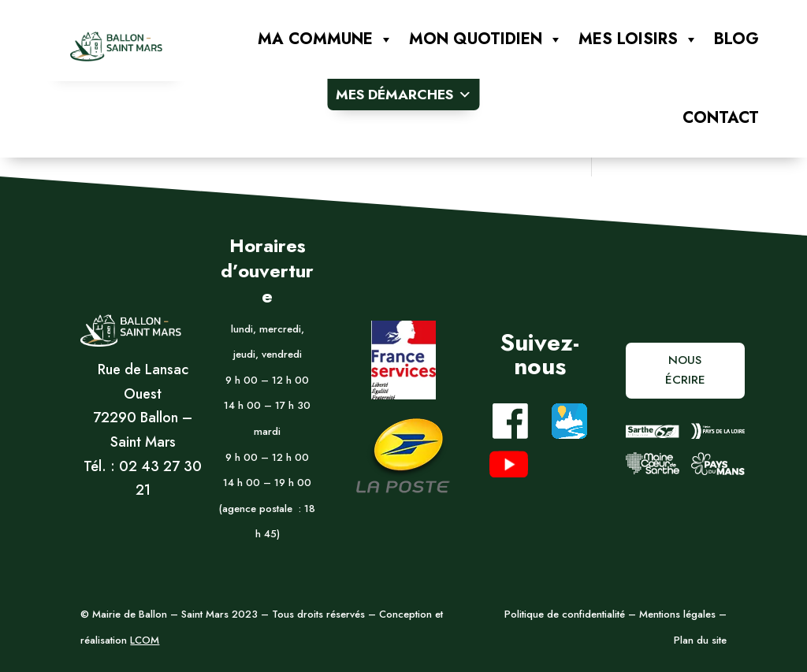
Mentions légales (676, 614)
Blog (736, 39)
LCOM (145, 640)
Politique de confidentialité (565, 614)
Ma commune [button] (325, 39)
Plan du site (700, 640)
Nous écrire (685, 370)
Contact (721, 118)
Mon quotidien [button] (486, 39)
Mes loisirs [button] (638, 39)
